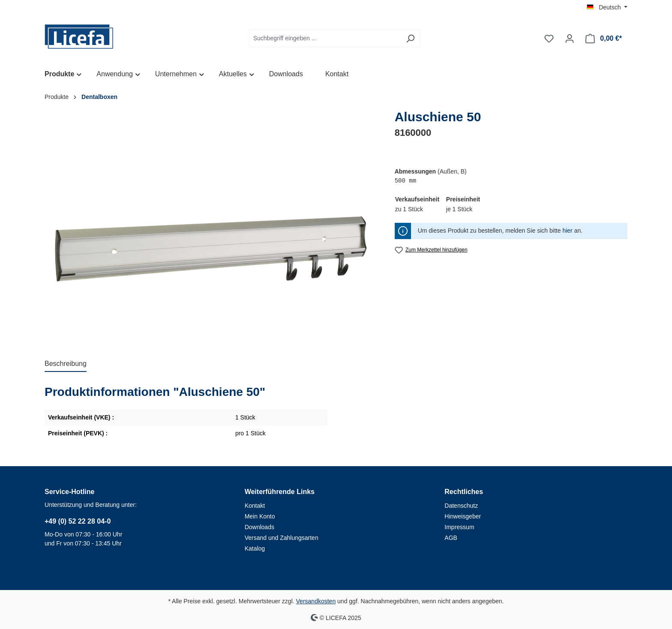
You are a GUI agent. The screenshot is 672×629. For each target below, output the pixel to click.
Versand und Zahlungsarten (282, 538)
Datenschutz (461, 506)
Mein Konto (260, 516)
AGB (451, 538)
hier (567, 231)
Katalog (255, 548)
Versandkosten (316, 601)
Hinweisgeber (463, 516)
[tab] (66, 364)
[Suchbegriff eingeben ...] (325, 38)
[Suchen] (410, 38)
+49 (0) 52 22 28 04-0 (78, 521)
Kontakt (255, 506)
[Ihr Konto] (570, 39)
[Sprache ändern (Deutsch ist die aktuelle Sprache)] (607, 7)
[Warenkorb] (604, 39)
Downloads (259, 527)
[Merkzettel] (549, 39)
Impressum (459, 527)
